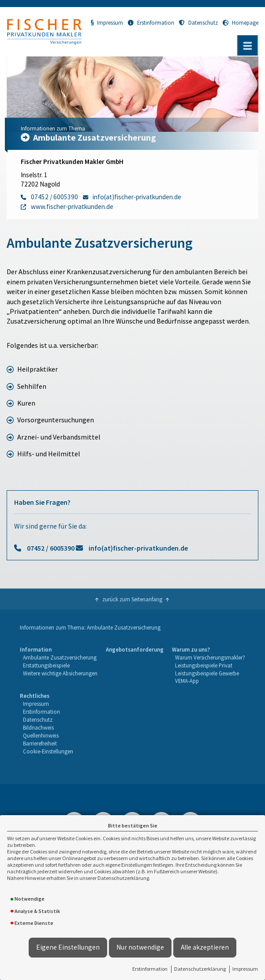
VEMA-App (187, 681)
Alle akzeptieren (205, 947)
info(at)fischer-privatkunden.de (138, 548)
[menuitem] (58, 666)
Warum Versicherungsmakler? (210, 657)
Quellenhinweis (41, 735)
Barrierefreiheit (40, 743)
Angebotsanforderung (135, 649)
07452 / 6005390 (51, 548)
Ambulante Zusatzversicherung (60, 657)
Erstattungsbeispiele (46, 665)
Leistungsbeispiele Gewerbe (207, 673)
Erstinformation (150, 969)
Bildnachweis (38, 727)
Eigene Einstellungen (68, 947)
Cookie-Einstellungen (48, 751)
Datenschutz (198, 22)
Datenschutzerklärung (200, 969)
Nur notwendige (140, 947)
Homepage (241, 22)
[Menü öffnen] (247, 45)
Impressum (245, 969)
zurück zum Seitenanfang (132, 599)
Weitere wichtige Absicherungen (60, 673)
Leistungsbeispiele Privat (204, 665)
